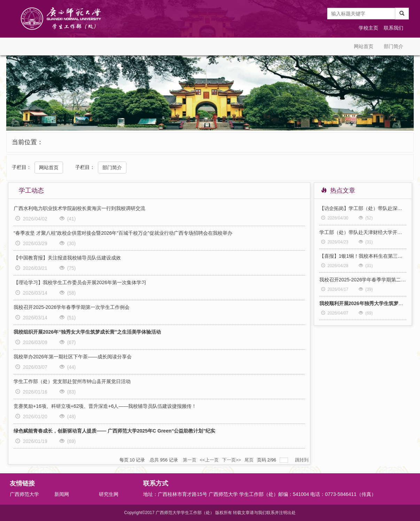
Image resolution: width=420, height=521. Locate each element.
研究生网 (109, 494)
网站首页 (364, 46)
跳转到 (302, 460)
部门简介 (394, 46)
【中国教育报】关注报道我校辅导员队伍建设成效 (67, 258)
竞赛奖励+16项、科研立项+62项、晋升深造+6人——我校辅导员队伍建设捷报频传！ (105, 406)
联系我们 (394, 28)
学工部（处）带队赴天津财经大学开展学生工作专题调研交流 (363, 232)
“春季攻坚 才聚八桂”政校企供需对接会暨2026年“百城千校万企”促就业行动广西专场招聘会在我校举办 (123, 233)
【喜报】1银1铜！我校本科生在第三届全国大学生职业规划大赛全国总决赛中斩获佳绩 (363, 256)
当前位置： (28, 142)
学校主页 (368, 28)
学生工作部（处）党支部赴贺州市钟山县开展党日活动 (72, 381)
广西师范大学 (24, 494)
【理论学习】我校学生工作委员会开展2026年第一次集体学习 (80, 282)
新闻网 (62, 494)
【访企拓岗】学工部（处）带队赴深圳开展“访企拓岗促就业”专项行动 (363, 208)
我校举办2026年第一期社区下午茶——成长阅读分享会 (73, 357)
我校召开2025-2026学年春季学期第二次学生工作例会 (363, 280)
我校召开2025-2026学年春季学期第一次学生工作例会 (72, 307)
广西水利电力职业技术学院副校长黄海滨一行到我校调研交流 (79, 208)
